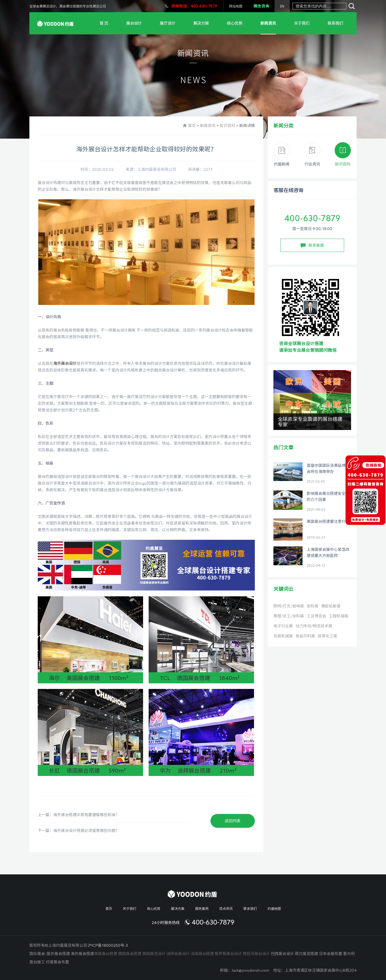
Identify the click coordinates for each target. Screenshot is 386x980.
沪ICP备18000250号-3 (108, 945)
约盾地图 (274, 908)
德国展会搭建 (130, 954)
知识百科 (227, 126)
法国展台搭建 (202, 954)
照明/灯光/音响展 (289, 606)
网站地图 (236, 6)
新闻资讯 (268, 23)
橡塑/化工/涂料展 (289, 616)
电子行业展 (283, 626)
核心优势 (235, 23)
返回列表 (233, 821)
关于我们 (302, 23)
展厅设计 (167, 23)
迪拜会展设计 (178, 954)
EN (282, 6)
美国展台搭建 (106, 954)
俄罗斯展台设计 (228, 954)
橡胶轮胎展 (331, 606)
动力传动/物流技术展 (314, 626)
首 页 (104, 23)
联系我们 (335, 23)
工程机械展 (339, 616)
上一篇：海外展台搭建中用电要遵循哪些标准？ (78, 815)
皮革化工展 (327, 636)
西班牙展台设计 (256, 954)
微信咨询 (261, 6)
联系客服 (312, 246)
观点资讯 (226, 908)
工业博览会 (316, 616)
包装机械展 (283, 636)
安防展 (313, 606)
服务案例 (202, 908)
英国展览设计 (154, 954)
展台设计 (134, 23)
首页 (192, 126)
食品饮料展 (305, 636)
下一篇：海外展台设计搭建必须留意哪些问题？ (78, 831)
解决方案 (201, 23)
